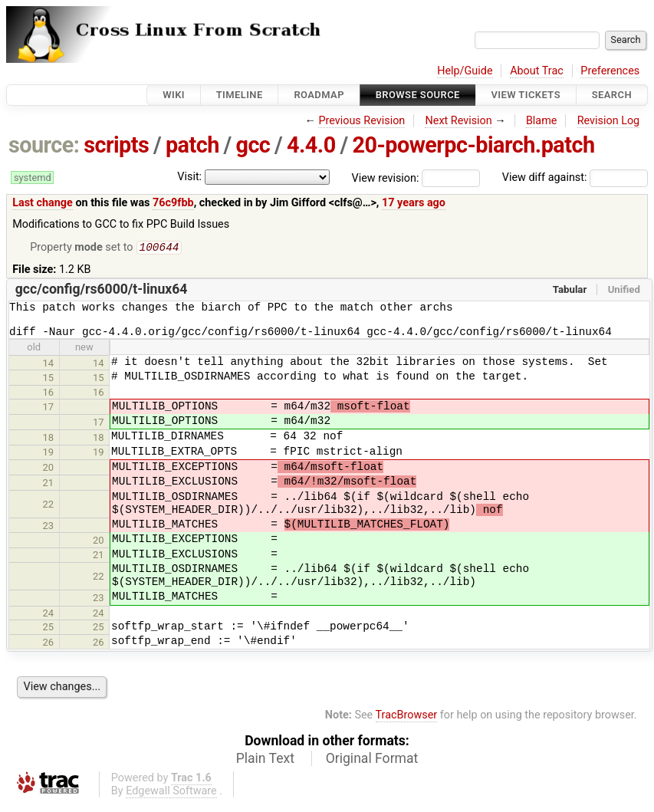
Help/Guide (465, 71)
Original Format (372, 767)
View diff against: (575, 178)
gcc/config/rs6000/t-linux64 (102, 291)
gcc (253, 145)
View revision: (386, 178)
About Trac (537, 71)
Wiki (174, 95)
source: (44, 145)
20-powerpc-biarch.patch (473, 145)
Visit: (189, 177)
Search (612, 95)
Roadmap (319, 95)
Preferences (610, 71)
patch (192, 145)
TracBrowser (407, 723)
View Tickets (526, 95)
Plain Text (265, 767)
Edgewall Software (171, 799)
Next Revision (458, 121)
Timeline (240, 95)
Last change (43, 203)
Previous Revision (362, 121)
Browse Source (418, 95)
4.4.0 (311, 145)
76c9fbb (173, 203)
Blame (542, 121)
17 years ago (414, 203)
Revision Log (609, 121)
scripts (116, 145)
